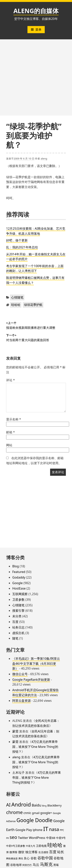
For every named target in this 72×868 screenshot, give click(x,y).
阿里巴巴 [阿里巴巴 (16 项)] (27, 865)
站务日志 (18, 627)
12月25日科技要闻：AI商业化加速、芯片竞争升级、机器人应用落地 (36, 231)
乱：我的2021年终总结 (22, 247)
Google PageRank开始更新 (31, 680)
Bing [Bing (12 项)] (44, 806)
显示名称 (14, 419)
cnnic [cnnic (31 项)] (27, 813)
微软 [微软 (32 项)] (21, 852)
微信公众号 (20, 674)
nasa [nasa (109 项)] (54, 829)
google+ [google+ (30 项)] (46, 813)
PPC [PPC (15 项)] (62, 830)
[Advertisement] (36, 77)
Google (17, 583)
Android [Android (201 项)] (21, 804)
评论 (10, 380)
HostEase (19, 588)
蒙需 (15, 731)
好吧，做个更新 (17, 240)
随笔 (15, 638)
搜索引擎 (18, 611)
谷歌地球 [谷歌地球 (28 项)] (16, 865)
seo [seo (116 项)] (13, 837)
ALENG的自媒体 (36, 11)
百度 (15, 622)
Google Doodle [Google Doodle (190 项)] (34, 820)
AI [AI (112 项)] (8, 805)
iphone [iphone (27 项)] (37, 830)
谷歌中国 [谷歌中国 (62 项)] (45, 858)
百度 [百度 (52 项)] (53, 852)
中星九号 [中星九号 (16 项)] (31, 846)
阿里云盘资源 (22, 701)
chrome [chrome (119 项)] (14, 812)
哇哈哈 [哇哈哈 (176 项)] (55, 845)
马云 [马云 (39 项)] (36, 865)
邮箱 (10, 432)
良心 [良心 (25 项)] (27, 858)
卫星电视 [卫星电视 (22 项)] (41, 846)
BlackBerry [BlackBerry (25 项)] (54, 805)
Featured (19, 572)
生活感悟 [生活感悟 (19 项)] (43, 852)
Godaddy (19, 577)
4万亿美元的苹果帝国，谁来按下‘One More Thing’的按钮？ (35, 747)
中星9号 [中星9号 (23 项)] (61, 838)
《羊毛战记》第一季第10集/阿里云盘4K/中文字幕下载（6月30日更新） (36, 663)
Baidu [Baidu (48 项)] (36, 805)
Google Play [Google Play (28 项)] (24, 830)
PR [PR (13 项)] (7, 838)
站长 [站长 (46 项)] (61, 852)
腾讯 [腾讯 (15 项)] (21, 858)
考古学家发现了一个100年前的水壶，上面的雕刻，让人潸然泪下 (35, 268)
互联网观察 (20, 594)
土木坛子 (18, 773)
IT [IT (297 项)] (46, 829)
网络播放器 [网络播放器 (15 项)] (12, 858)
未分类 (17, 616)
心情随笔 (17, 297)
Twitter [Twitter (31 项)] (23, 838)
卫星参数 (18, 600)
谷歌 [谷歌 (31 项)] (34, 858)
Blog (16, 566)
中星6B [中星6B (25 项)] (51, 838)
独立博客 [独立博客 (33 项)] (31, 852)
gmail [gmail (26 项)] (36, 813)
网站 (9, 445)
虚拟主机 (18, 633)
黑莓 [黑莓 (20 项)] (56, 865)
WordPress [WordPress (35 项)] (37, 838)
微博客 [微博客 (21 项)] (13, 852)
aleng (44, 159)
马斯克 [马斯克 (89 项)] (46, 864)
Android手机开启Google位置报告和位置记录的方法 (36, 693)
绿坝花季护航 (33, 305)
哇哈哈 (16, 305)
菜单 (36, 30)
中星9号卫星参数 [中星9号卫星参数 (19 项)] (16, 846)
